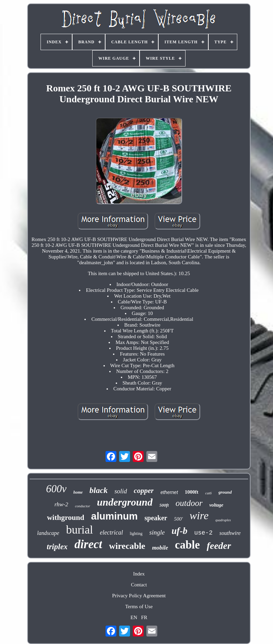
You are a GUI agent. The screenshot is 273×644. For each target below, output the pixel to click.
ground (225, 492)
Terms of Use (139, 606)
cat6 (208, 493)
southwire (230, 533)
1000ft (192, 492)
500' (178, 519)
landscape (48, 533)
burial (79, 530)
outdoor (189, 503)
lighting (136, 534)
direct (89, 544)
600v (56, 489)
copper (144, 491)
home (78, 492)
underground (125, 502)
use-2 (203, 533)
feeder (219, 546)
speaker (156, 518)
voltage (216, 505)
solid (121, 491)
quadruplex (223, 520)
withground (66, 517)
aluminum (115, 516)
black (99, 490)
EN (134, 617)
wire (199, 515)
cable (187, 545)
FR (144, 617)
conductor (83, 506)
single (157, 532)
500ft (164, 505)
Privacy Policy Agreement (139, 596)
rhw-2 (61, 504)
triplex (57, 547)
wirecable (127, 546)
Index (139, 574)
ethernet (169, 492)
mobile (160, 548)
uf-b (180, 531)
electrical (111, 533)
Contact (139, 585)
